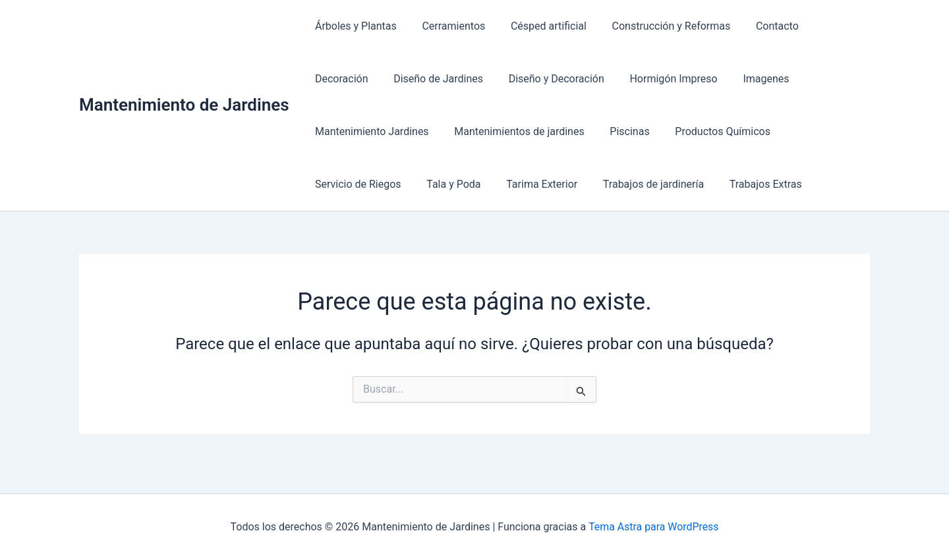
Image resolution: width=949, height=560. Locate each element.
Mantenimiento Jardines (773, 79)
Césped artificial (537, 26)
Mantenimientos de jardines (378, 131)
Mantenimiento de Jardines (184, 105)
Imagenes (672, 79)
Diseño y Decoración (471, 79)
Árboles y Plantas (354, 26)
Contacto (758, 26)
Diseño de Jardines (358, 79)
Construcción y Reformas (656, 26)
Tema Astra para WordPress (653, 527)
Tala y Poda (776, 131)
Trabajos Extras (563, 184)
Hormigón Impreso (584, 79)
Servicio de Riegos (684, 131)
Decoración (827, 26)
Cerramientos (447, 26)
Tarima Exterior (349, 184)
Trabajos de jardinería (456, 184)
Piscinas (484, 131)
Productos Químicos (572, 131)
